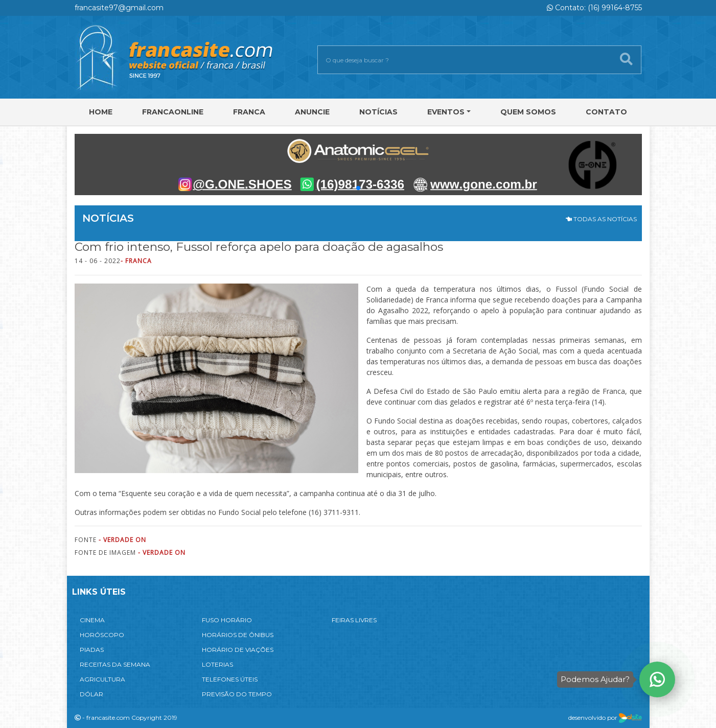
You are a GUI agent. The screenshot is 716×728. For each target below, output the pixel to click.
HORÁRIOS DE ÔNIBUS (238, 635)
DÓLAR (91, 694)
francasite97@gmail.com (119, 8)
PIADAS (92, 650)
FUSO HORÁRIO (227, 620)
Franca (249, 112)
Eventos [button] (446, 112)
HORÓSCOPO (102, 635)
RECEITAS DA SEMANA (115, 664)
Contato (606, 112)
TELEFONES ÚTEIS (230, 679)
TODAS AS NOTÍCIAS (601, 219)
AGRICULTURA (102, 679)
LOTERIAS (217, 664)
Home (101, 112)
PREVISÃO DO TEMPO (237, 694)
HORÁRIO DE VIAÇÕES (238, 650)
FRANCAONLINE (173, 112)
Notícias (378, 112)
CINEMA (92, 620)
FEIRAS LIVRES (354, 620)
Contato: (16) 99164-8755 (594, 8)
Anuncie (312, 112)
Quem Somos (528, 112)
